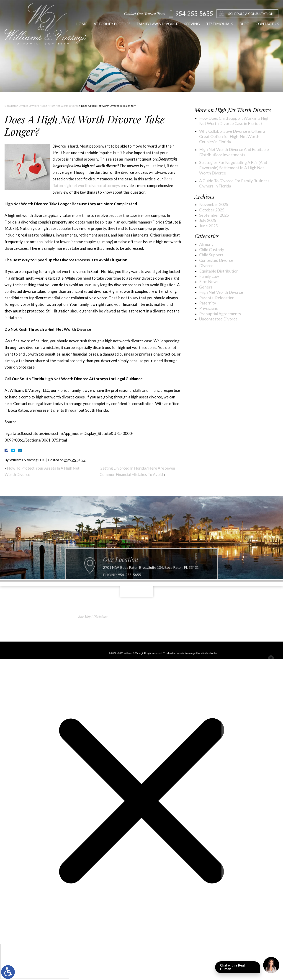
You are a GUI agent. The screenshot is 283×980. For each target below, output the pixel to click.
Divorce (206, 265)
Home (78, 24)
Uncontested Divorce (218, 319)
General (206, 287)
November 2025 (214, 204)
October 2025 (212, 210)
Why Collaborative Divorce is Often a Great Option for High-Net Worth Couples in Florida (232, 136)
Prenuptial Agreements (220, 314)
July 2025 (208, 220)
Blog (241, 24)
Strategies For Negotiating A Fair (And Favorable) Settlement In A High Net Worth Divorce (233, 168)
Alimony (206, 244)
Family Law (209, 276)
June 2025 (208, 226)
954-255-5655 (129, 584)
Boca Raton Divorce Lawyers (22, 106)
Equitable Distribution (219, 271)
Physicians (208, 308)
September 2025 (214, 215)
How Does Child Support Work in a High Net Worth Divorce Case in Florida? (234, 121)
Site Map (85, 617)
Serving (188, 24)
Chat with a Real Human (240, 968)
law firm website (176, 653)
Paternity (208, 303)
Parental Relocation (217, 298)
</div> (35, 961)
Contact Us (264, 24)
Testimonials (216, 24)
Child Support (211, 255)
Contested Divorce (216, 260)
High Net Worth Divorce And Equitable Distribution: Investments (234, 152)
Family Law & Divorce (153, 24)
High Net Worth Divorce (64, 106)
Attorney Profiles (108, 24)
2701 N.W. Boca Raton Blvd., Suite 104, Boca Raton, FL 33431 (151, 577)
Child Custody (212, 250)
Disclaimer (101, 617)
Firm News (209, 281)
